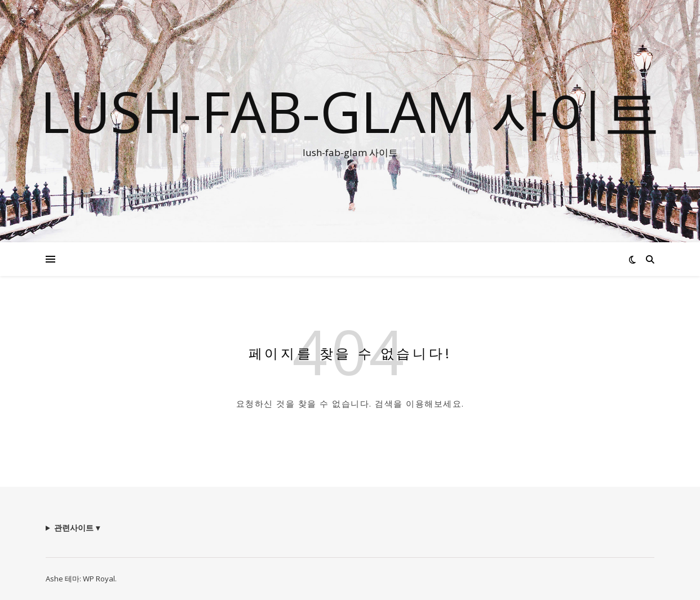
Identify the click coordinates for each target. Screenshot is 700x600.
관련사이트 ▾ (77, 528)
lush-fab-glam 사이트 (350, 111)
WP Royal (99, 579)
